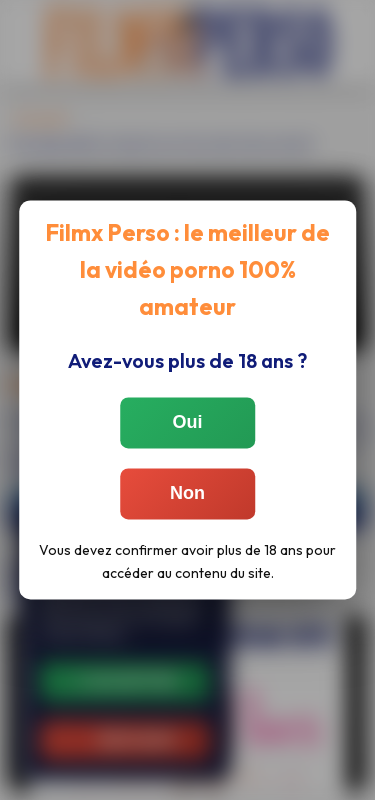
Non (187, 494)
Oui (188, 423)
